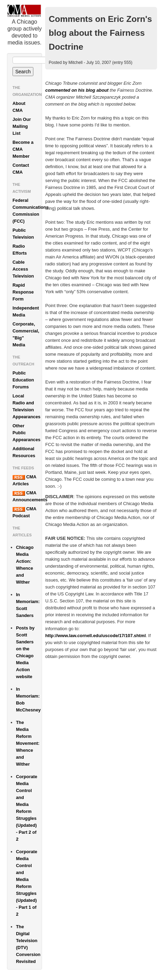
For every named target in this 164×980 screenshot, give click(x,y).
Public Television (23, 234)
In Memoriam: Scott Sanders (28, 605)
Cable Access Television (23, 269)
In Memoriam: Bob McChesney (28, 699)
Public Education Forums (23, 380)
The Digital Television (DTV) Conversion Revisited (28, 944)
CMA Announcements (27, 496)
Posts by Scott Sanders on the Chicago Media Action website (25, 652)
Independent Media (26, 311)
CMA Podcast (24, 512)
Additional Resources (24, 452)
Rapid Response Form (23, 292)
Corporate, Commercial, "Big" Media (26, 334)
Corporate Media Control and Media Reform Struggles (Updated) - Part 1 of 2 (27, 883)
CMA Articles (24, 480)
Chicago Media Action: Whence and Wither (25, 565)
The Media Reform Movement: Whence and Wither (28, 743)
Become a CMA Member (23, 149)
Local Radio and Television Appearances (26, 406)
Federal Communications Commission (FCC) (27, 211)
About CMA (19, 107)
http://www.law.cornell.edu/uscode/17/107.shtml (95, 636)
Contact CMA (21, 169)
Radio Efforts (20, 250)
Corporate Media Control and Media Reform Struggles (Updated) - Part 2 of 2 (27, 808)
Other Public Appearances (26, 433)
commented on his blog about (77, 90)
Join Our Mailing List (22, 126)
